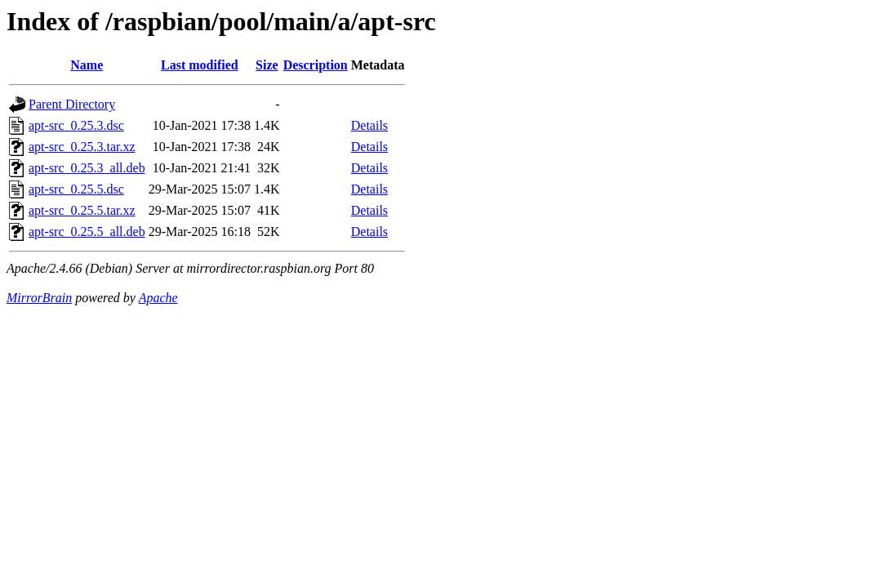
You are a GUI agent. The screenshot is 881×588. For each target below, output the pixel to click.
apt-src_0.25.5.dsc (76, 189)
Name (87, 65)
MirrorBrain (39, 298)
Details (369, 125)
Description (316, 65)
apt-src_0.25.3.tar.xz (82, 147)
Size (267, 65)
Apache (158, 298)
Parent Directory (72, 104)
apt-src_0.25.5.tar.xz (82, 210)
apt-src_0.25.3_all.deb (87, 168)
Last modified (200, 65)
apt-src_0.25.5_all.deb (87, 232)
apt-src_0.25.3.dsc (76, 125)
